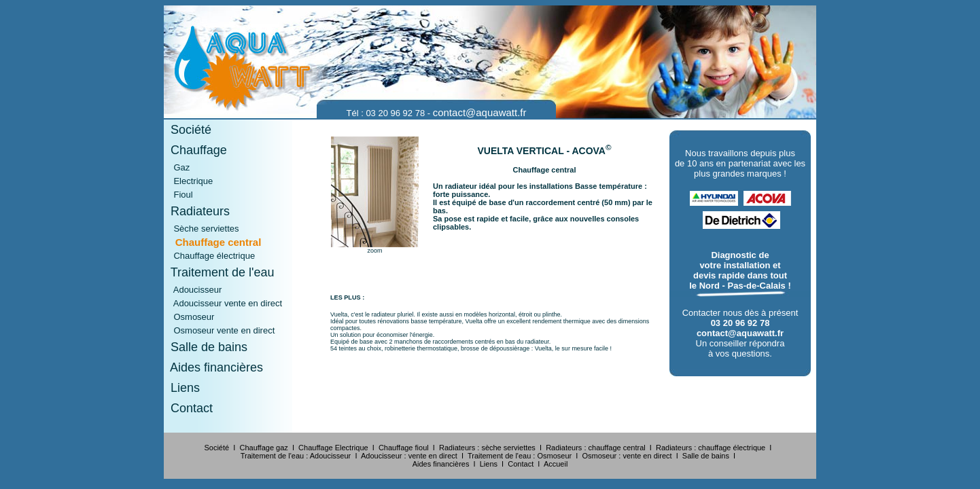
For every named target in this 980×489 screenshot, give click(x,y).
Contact (188, 408)
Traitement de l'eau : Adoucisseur (296, 456)
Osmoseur (189, 317)
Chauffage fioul (404, 448)
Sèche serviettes (202, 229)
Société (188, 130)
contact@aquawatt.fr (480, 112)
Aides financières (213, 367)
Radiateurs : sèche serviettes (487, 448)
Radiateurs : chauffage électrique (711, 448)
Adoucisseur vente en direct (223, 303)
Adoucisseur (193, 290)
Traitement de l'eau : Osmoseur (520, 456)
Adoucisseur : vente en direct (409, 456)
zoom (374, 251)
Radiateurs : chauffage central (596, 448)
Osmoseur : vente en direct (627, 456)
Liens (182, 388)
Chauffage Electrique (333, 448)
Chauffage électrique (209, 256)
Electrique (188, 181)
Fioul (178, 195)
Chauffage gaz (263, 448)
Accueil (556, 464)
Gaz (177, 167)
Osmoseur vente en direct (219, 330)
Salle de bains (206, 347)
